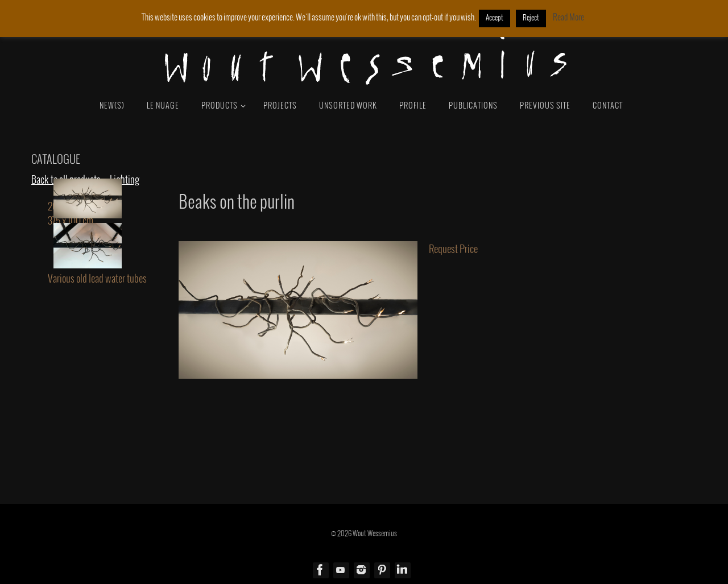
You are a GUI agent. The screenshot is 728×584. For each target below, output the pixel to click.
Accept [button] (495, 18)
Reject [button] (531, 18)
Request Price (453, 250)
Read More (568, 18)
